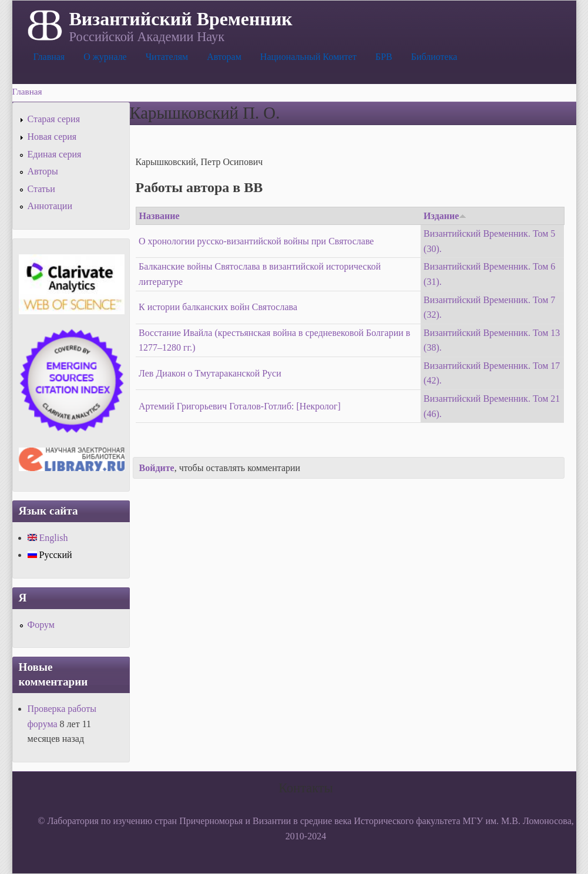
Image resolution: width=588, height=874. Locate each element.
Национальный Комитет (308, 57)
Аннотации (50, 206)
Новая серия (52, 137)
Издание (445, 216)
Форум (41, 625)
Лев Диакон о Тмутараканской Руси (210, 373)
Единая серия (55, 154)
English (48, 538)
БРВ (384, 57)
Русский (50, 555)
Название (159, 216)
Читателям (167, 57)
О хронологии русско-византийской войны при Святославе (256, 241)
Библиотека (434, 57)
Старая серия (54, 119)
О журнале (105, 57)
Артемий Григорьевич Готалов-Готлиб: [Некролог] (240, 406)
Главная (49, 57)
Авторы (43, 171)
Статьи (41, 189)
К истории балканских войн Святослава (218, 307)
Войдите (157, 468)
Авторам (224, 57)
